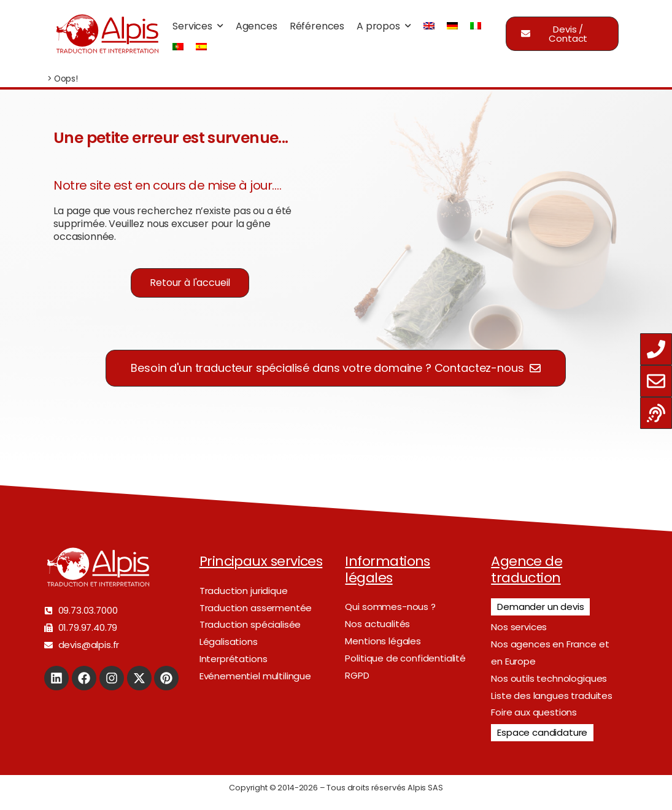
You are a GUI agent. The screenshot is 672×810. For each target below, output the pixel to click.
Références (317, 26)
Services (192, 26)
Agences (257, 26)
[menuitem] (429, 26)
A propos (378, 26)
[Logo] (107, 34)
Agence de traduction (527, 569)
